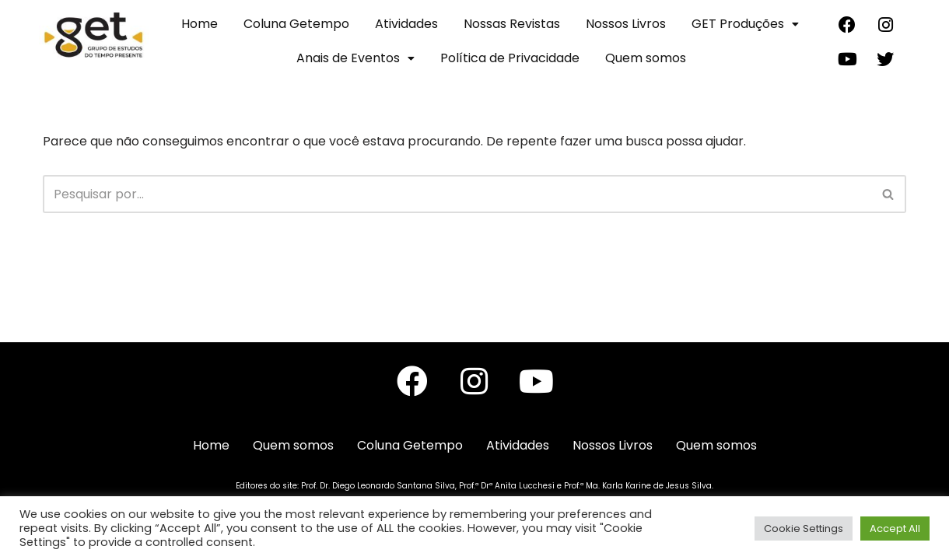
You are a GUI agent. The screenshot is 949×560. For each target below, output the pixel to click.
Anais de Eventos (355, 58)
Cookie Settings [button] (804, 528)
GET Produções (745, 24)
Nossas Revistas (512, 24)
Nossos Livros (626, 24)
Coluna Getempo (296, 24)
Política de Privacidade (510, 58)
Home (200, 24)
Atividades (406, 24)
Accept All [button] (895, 528)
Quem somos (646, 58)
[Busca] (457, 194)
